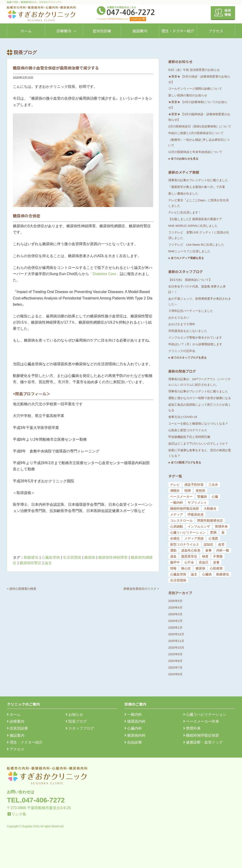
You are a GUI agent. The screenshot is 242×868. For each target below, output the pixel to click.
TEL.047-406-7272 (36, 800)
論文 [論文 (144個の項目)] (194, 574)
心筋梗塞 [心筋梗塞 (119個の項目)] (216, 568)
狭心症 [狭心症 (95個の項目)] (186, 568)
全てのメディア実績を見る (187, 258)
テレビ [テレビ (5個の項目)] (175, 485)
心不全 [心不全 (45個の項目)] (189, 562)
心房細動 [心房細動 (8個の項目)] (177, 526)
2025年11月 (176, 641)
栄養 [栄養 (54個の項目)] (216, 562)
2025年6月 (175, 674)
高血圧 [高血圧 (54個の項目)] (204, 562)
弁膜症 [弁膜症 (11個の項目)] (175, 538)
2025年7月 (175, 668)
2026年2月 (175, 621)
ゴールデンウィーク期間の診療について (195, 89)
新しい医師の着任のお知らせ (188, 95)
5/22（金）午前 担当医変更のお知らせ (194, 70)
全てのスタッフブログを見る (189, 358)
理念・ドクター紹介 (178, 31)
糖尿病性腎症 (31, 563)
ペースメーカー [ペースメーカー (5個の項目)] (181, 497)
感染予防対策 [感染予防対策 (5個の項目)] (194, 485)
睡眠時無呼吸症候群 (201, 735)
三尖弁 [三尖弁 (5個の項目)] (213, 485)
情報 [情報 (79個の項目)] (173, 568)
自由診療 (133, 742)
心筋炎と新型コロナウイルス (188, 430)
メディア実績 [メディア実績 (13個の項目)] (194, 538)
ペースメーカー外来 (201, 721)
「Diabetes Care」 (104, 274)
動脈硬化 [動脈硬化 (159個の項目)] (223, 574)
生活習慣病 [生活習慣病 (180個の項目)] (178, 580)
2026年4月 (175, 608)
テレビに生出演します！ (185, 212)
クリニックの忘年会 (182, 351)
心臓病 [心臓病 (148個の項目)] (207, 574)
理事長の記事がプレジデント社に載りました (198, 180)
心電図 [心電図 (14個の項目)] (213, 538)
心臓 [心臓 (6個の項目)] (215, 497)
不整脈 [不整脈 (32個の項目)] (218, 556)
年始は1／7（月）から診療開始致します (195, 344)
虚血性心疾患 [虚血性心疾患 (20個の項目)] (191, 550)
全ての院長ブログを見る (186, 463)
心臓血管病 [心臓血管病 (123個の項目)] (178, 574)
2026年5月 (175, 601)
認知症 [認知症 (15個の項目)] (208, 544)
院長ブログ (76, 721)
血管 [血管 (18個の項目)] (221, 544)
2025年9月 (175, 654)
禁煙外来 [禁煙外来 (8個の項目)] (221, 526)
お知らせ (74, 714)
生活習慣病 (72, 557)
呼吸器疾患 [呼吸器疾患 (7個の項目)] (196, 514)
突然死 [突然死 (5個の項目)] (200, 491)
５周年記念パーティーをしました (191, 311)
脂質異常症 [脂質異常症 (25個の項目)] (189, 556)
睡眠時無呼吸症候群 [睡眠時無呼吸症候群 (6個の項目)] (185, 509)
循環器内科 (135, 721)
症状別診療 (102, 31)
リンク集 (19, 814)
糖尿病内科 (135, 735)
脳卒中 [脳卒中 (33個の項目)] (175, 562)
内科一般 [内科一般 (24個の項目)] (223, 550)
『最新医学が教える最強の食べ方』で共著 (197, 187)
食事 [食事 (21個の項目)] (208, 550)
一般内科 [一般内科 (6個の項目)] (177, 503)
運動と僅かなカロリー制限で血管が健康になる (200, 398)
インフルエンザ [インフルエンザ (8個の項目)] (199, 526)
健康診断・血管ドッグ (203, 742)
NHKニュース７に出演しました (189, 251)
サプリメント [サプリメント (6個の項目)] (197, 503)
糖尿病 (90, 557)
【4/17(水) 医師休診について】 (190, 280)
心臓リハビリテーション (205, 714)
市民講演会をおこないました (188, 331)
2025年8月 (175, 661)
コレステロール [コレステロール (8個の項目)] (181, 520)
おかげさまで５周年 (182, 324)
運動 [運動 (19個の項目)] (173, 550)
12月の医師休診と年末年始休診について (195, 152)
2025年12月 (176, 634)
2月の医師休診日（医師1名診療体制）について (200, 126)
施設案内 (140, 31)
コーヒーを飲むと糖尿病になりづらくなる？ (198, 424)
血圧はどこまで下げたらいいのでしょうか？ (198, 444)
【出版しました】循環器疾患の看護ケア (195, 219)
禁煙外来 (192, 728)
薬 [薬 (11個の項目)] (223, 532)
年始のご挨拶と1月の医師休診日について (196, 133)
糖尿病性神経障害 (113, 557)
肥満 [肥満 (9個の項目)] (213, 532)
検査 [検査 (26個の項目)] (205, 556)
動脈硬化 (31, 557)
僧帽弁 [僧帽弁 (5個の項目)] (175, 491)
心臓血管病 (51, 557)
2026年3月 (175, 614)
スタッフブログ (80, 728)
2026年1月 (175, 628)
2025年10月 (176, 648)
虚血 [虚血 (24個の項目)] (173, 556)
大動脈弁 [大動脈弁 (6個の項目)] (210, 509)
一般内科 (133, 714)
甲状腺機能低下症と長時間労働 (189, 437)
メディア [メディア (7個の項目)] (177, 514)
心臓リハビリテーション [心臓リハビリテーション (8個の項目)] (188, 532)
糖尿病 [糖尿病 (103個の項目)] (200, 568)
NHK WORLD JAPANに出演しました (193, 226)
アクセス (216, 31)
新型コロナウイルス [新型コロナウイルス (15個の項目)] (185, 544)
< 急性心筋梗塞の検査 (22, 589)
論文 (48, 563)
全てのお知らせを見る (185, 159)
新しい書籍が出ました (183, 194)
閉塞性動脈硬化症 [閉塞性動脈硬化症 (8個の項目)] (210, 520)
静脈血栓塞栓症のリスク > (141, 589)
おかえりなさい (179, 318)
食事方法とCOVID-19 (183, 417)
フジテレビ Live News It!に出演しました (196, 245)
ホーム (26, 31)
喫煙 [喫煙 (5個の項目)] (188, 491)
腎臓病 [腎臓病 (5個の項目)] (202, 497)
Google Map (138, 19)
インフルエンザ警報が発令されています (195, 338)
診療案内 (64, 31)
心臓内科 (133, 728)
